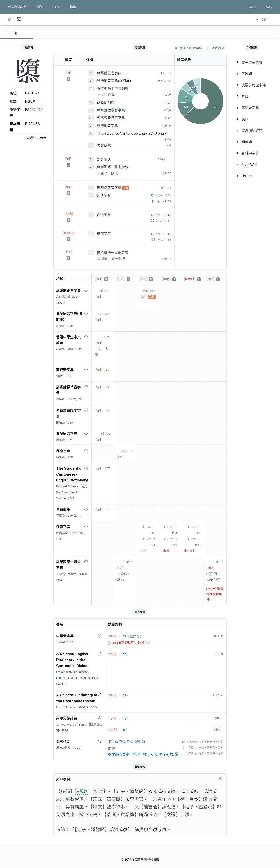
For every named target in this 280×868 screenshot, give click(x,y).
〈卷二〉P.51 (162, 240)
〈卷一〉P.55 (162, 195)
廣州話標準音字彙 (111, 110)
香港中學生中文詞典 (113, 89)
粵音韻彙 (104, 145)
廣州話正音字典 (109, 73)
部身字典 (104, 159)
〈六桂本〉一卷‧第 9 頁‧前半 (202, 747)
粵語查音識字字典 (111, 118)
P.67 (167, 173)
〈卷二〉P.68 (162, 221)
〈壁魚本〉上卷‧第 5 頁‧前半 (202, 742)
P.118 (219, 654)
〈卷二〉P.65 (162, 201)
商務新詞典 (106, 102)
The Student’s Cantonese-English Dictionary (132, 133)
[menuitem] (252, 62)
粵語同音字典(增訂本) (114, 81)
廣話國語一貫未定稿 (113, 167)
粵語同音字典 (107, 126)
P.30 (167, 126)
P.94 (219, 695)
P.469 (219, 636)
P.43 (219, 718)
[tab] (16, 34)
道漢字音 (104, 195)
